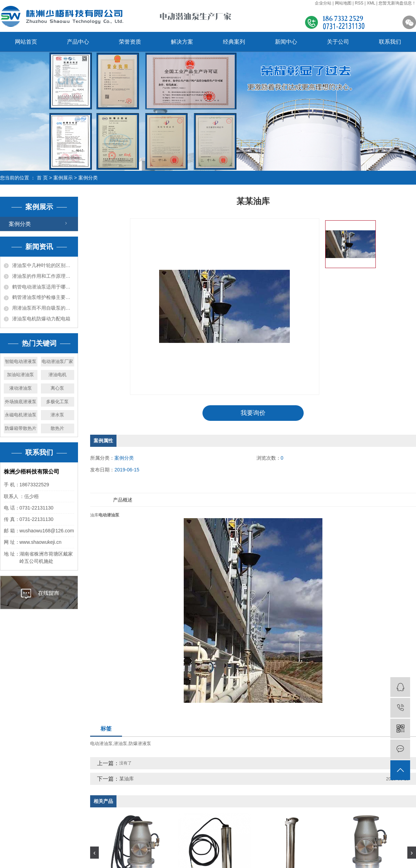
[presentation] (94, 853)
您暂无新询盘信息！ (397, 3)
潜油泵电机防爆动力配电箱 (41, 319)
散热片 (57, 428)
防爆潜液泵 (140, 743)
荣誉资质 (130, 42)
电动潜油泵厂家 (57, 361)
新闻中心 (286, 42)
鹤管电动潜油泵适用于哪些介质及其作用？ (43, 287)
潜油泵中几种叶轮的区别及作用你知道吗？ (43, 265)
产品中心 (78, 42)
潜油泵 (120, 743)
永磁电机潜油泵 (21, 415)
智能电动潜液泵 (21, 361)
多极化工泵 (57, 402)
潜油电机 (58, 375)
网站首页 (26, 42)
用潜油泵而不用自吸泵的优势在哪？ (43, 308)
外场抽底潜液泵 (21, 402)
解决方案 (182, 42)
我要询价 (253, 413)
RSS (359, 3)
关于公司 (338, 42)
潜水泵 (57, 415)
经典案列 (234, 42)
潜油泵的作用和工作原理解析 (43, 276)
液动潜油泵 (21, 388)
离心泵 (57, 388)
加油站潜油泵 (20, 375)
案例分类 (88, 178)
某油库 (127, 779)
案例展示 (63, 178)
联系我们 (390, 42)
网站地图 (343, 3)
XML (371, 3)
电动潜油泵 (101, 743)
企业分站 (323, 3)
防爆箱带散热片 (21, 428)
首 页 (42, 178)
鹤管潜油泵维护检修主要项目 (43, 297)
